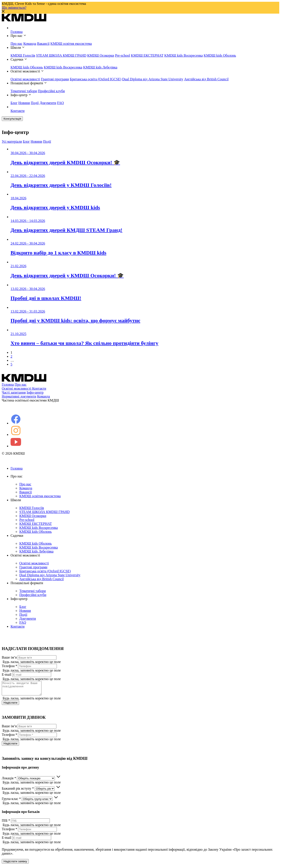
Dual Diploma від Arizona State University (153, 79)
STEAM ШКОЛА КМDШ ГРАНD (61, 55)
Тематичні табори (24, 91)
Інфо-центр (35, 392)
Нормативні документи (19, 396)
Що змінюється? (14, 8)
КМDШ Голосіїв (23, 55)
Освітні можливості (25, 79)
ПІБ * (6, 823)
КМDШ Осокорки (101, 55)
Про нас (16, 44)
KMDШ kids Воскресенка (183, 55)
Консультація (12, 119)
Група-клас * (11, 801)
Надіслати (10, 705)
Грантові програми (55, 79)
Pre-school (122, 55)
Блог (14, 103)
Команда (30, 44)
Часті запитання (14, 392)
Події (35, 103)
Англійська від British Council (206, 79)
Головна (17, 32)
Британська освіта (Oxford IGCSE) (96, 79)
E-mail (7, 674)
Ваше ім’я (9, 657)
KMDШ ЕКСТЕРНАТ (147, 55)
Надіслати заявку (15, 864)
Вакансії (43, 44)
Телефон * (9, 666)
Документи (48, 103)
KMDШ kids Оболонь (220, 55)
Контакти (18, 111)
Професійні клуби (51, 91)
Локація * (9, 781)
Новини (24, 103)
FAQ (60, 103)
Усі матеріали (12, 141)
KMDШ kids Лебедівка (100, 67)
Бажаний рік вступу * (18, 791)
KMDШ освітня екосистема (71, 44)
